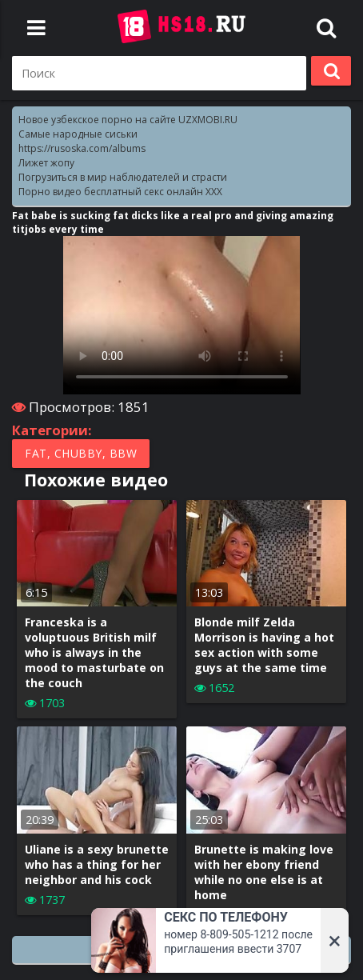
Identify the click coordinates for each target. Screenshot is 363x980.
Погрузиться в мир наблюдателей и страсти (123, 177)
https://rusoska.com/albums (82, 148)
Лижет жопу (46, 163)
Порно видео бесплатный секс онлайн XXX (120, 192)
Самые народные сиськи (78, 134)
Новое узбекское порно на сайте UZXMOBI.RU (128, 120)
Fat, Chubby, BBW (81, 453)
